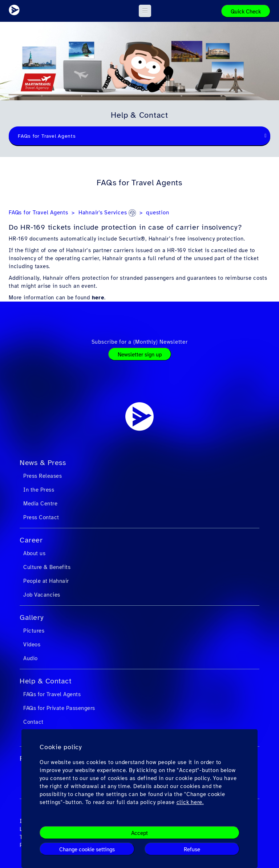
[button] (145, 11)
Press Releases (43, 476)
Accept (139, 833)
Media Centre (40, 504)
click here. (190, 802)
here (98, 298)
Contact (33, 722)
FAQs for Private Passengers (59, 708)
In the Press (39, 490)
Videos (32, 645)
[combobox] (139, 136)
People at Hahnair (46, 581)
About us (34, 553)
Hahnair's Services (107, 213)
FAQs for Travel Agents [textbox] (47, 136)
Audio (31, 658)
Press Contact (41, 517)
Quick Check (246, 12)
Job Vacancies (42, 595)
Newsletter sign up (140, 355)
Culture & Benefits (47, 567)
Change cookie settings (87, 849)
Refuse (192, 849)
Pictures (34, 631)
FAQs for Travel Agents (39, 213)
